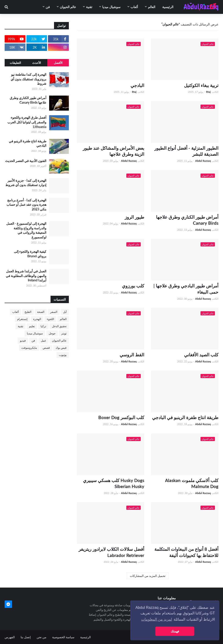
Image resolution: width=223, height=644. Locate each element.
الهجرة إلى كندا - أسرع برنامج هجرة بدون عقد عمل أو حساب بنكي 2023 (26, 205)
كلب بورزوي (133, 286)
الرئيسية (86, 637)
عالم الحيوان (59, 341)
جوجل (52, 333)
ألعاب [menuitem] (134, 7)
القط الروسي (132, 355)
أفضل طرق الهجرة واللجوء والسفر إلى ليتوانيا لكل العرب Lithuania (27, 122)
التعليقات (15, 63)
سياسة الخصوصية (63, 637)
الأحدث (37, 63)
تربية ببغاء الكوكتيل (201, 85)
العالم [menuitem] (152, 7)
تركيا (43, 326)
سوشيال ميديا (35, 333)
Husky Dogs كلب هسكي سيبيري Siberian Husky (114, 483)
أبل (65, 312)
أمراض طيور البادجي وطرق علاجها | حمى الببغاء (186, 289)
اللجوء (50, 319)
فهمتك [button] (175, 631)
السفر (54, 312)
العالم (63, 319)
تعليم (32, 326)
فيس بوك (61, 348)
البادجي (137, 85)
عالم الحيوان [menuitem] (68, 7)
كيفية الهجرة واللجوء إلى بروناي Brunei (30, 254)
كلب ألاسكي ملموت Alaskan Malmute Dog (192, 483)
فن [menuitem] (48, 7)
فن (33, 341)
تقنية (21, 326)
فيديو (23, 341)
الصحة (41, 312)
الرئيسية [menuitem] (168, 7)
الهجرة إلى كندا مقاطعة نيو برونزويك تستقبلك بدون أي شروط (29, 79)
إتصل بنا (26, 637)
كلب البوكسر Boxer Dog (121, 417)
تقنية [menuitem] (89, 7)
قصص (46, 348)
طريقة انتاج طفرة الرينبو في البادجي (185, 417)
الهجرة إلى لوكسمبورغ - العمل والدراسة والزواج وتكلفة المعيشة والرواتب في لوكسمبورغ (26, 230)
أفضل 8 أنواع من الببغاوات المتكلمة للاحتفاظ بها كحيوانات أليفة (186, 552)
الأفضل (58, 63)
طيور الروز (134, 217)
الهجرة (37, 319)
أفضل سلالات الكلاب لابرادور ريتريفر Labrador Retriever (111, 552)
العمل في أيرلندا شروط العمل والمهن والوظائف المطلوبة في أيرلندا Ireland (26, 276)
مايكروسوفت (29, 348)
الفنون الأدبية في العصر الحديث (26, 161)
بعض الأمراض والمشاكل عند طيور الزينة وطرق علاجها (113, 151)
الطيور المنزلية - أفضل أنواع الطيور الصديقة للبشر (186, 151)
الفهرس (10, 637)
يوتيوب (63, 355)
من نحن (41, 637)
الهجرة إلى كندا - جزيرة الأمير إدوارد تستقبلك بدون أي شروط (26, 183)
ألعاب (16, 312)
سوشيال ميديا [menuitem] (111, 7)
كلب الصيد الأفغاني (201, 355)
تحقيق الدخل (59, 326)
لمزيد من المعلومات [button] (157, 619)
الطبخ (28, 312)
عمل (43, 341)
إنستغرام (22, 319)
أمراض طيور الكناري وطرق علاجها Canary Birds (187, 220)
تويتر (64, 333)
